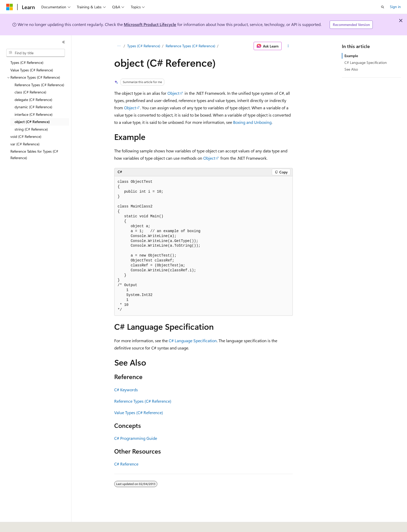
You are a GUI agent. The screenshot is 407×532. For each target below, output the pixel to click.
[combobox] (36, 53)
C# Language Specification (193, 341)
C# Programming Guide (136, 438)
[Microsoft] (10, 7)
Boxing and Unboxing (252, 122)
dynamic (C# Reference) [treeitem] (33, 107)
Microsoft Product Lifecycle (150, 24)
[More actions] (288, 46)
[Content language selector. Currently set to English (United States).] (30, 524)
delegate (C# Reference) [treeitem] (33, 100)
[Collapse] (64, 42)
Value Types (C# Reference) (139, 412)
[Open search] (383, 7)
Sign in (395, 7)
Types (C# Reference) (144, 46)
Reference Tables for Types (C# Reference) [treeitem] (34, 154)
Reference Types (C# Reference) (190, 46)
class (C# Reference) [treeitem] (30, 92)
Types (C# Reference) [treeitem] (27, 62)
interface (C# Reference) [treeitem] (33, 114)
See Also (351, 69)
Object (173, 93)
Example (351, 56)
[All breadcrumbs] (119, 46)
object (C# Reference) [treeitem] (32, 122)
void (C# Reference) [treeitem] (26, 136)
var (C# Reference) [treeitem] (25, 144)
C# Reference (126, 464)
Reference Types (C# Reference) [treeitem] (39, 85)
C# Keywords (126, 390)
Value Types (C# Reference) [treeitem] (32, 70)
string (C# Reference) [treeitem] (31, 129)
